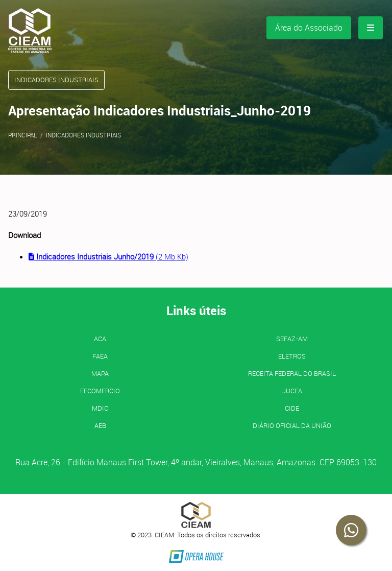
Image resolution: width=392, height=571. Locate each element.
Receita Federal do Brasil (292, 373)
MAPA (100, 373)
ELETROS (292, 356)
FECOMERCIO (100, 391)
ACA (100, 339)
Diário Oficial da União (292, 425)
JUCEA (292, 391)
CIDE (292, 408)
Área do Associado (309, 28)
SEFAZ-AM (292, 339)
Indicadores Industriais (83, 135)
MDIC (100, 408)
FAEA (100, 356)
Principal (23, 135)
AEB (100, 425)
